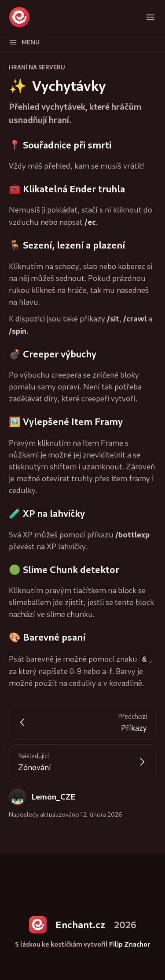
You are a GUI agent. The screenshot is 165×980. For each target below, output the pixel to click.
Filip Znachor (130, 944)
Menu (24, 42)
